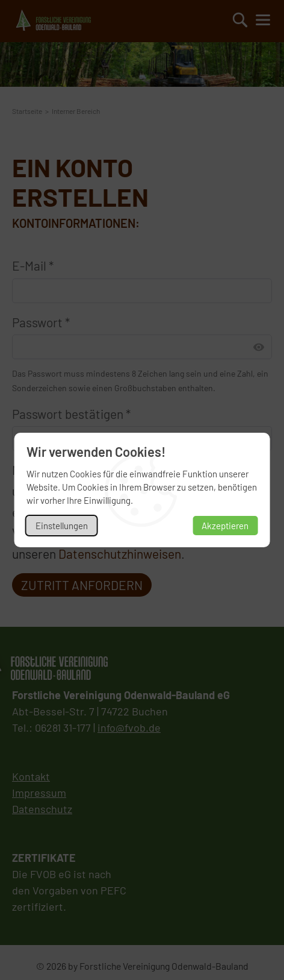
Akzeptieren (225, 526)
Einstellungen (62, 526)
